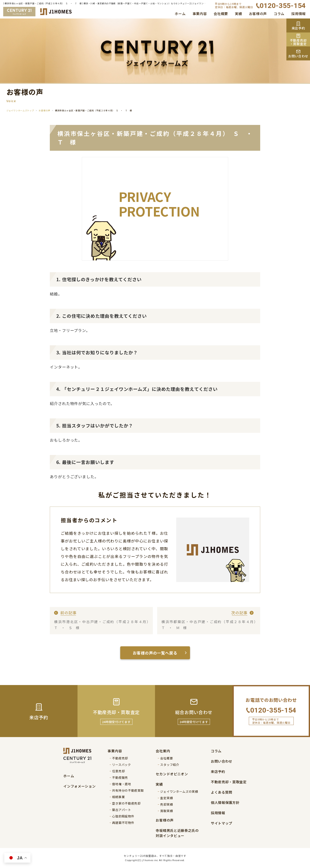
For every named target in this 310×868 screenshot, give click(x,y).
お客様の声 (258, 14)
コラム (279, 14)
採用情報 (299, 14)
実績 (238, 14)
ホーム (180, 14)
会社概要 (221, 14)
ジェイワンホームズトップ (20, 110)
